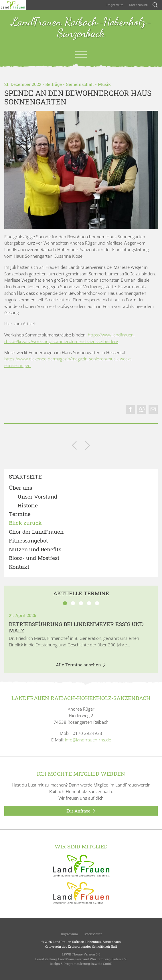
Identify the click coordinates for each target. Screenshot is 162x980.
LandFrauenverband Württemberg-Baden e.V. (93, 959)
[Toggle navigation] (81, 55)
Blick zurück (25, 523)
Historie (28, 506)
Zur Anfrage (81, 811)
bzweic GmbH (102, 964)
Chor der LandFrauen (36, 532)
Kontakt (19, 567)
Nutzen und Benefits (35, 550)
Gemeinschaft (80, 84)
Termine (20, 514)
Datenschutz (138, 5)
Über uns (20, 488)
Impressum (115, 5)
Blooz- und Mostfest (34, 558)
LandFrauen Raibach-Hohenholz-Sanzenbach (81, 28)
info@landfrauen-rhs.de (88, 740)
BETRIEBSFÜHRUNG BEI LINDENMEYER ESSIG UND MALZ (76, 627)
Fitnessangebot (28, 541)
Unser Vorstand (37, 497)
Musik (104, 84)
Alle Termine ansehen (81, 665)
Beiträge (54, 84)
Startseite (25, 477)
